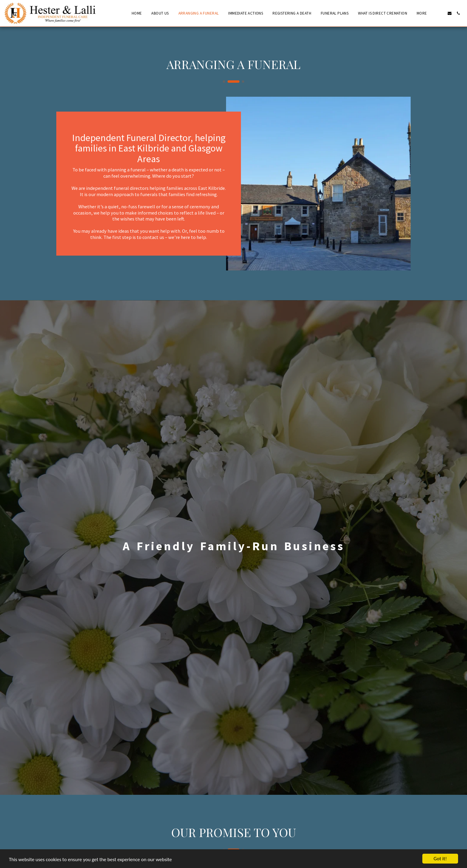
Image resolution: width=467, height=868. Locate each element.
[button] (441, 13)
